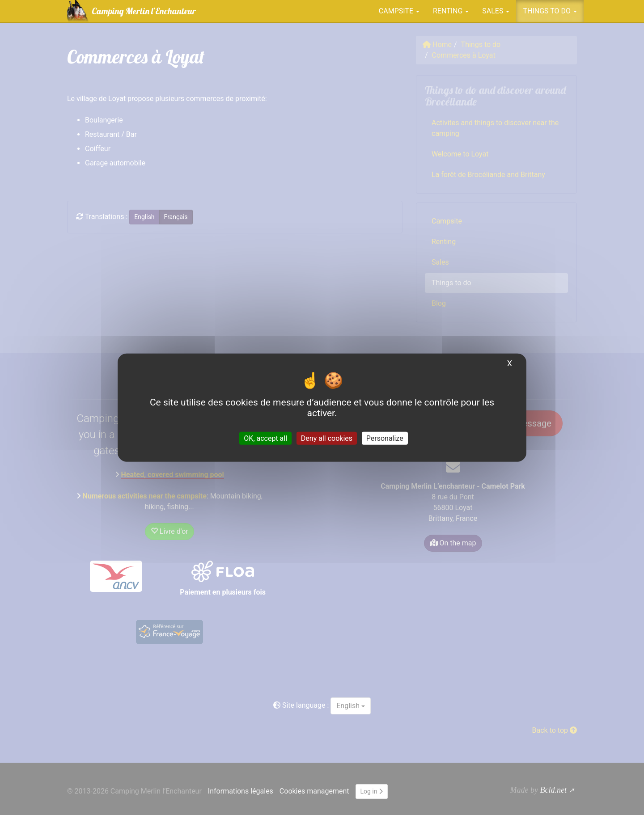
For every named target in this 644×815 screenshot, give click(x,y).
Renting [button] (451, 11)
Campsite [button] (399, 11)
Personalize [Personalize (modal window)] (385, 438)
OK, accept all (265, 438)
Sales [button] (496, 11)
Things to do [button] (550, 11)
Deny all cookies (327, 438)
